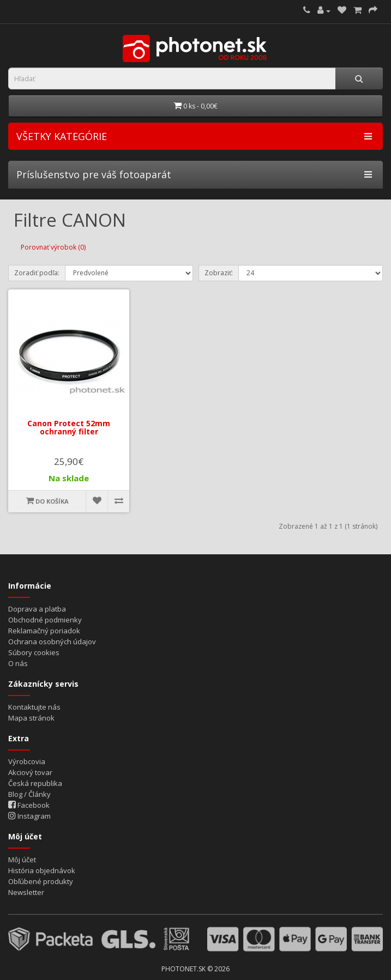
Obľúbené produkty (41, 881)
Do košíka (47, 501)
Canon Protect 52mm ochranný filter (69, 427)
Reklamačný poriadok (44, 631)
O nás (18, 663)
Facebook (29, 805)
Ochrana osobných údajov (52, 642)
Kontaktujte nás (34, 707)
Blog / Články (29, 794)
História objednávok (42, 870)
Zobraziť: (219, 273)
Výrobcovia (27, 761)
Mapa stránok (31, 718)
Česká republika (35, 783)
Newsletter (26, 892)
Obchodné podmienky (45, 620)
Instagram (29, 816)
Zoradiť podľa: (37, 273)
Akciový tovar (30, 772)
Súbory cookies (34, 652)
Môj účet (22, 860)
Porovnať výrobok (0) (53, 247)
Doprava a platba (37, 609)
